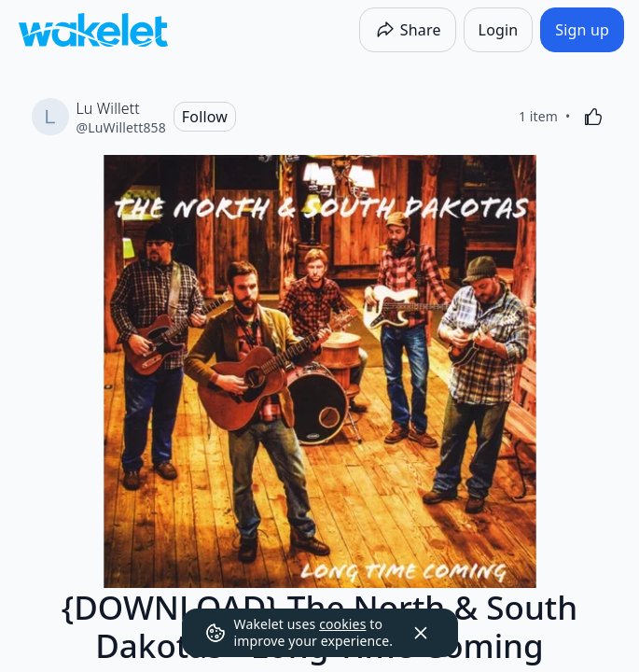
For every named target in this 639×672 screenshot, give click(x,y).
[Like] (593, 117)
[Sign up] (582, 30)
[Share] (408, 30)
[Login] (499, 30)
